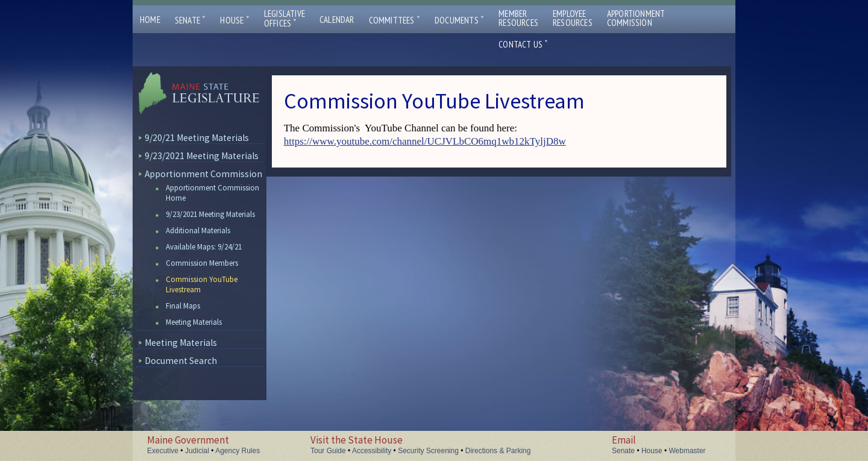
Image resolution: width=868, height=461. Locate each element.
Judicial (197, 451)
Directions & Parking (498, 451)
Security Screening (428, 451)
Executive (163, 451)
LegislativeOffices (285, 19)
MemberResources (518, 18)
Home (150, 20)
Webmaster (687, 451)
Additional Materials (198, 230)
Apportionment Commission (203, 174)
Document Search (181, 361)
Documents (459, 20)
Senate (190, 20)
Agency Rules (237, 451)
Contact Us (523, 44)
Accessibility (372, 451)
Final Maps (183, 306)
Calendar (337, 20)
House (234, 20)
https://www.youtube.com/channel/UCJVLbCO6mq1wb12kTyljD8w (425, 141)
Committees (395, 20)
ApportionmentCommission (636, 18)
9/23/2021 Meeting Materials (202, 156)
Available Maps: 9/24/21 (204, 247)
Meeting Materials (194, 322)
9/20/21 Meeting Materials (197, 138)
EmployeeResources (573, 18)
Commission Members (202, 263)
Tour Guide (328, 451)
